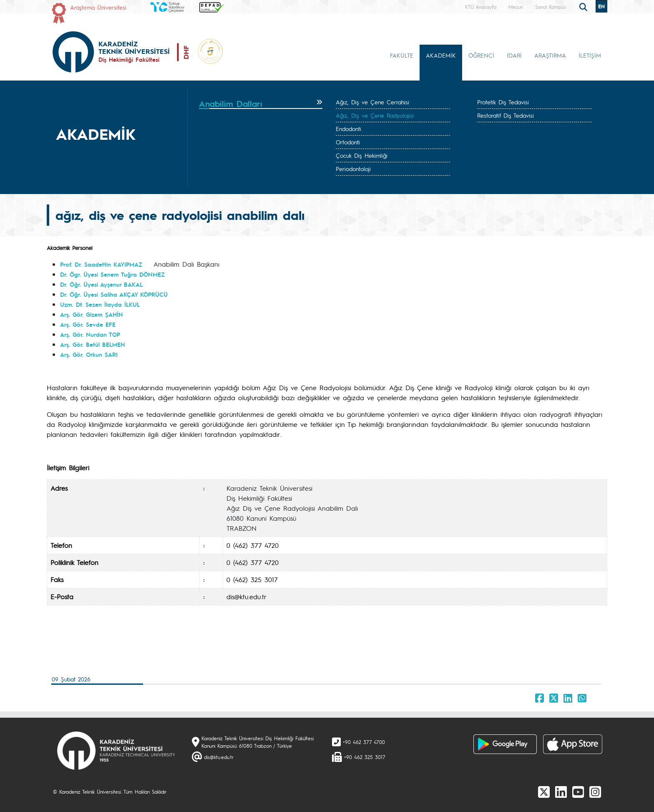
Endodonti (348, 129)
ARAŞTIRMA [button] (550, 55)
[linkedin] (561, 792)
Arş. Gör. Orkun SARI (89, 354)
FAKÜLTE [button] (402, 55)
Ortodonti (348, 142)
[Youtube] (578, 792)
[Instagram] (595, 792)
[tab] (261, 104)
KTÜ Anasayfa (481, 7)
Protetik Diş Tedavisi (503, 102)
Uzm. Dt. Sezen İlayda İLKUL (100, 304)
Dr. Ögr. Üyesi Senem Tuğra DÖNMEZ (112, 274)
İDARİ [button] (514, 55)
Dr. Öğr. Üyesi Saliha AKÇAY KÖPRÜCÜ (114, 294)
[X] (544, 792)
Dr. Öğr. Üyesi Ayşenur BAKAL (101, 284)
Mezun (516, 7)
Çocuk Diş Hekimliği (362, 155)
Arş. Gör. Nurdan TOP (90, 334)
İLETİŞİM (590, 55)
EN (601, 6)
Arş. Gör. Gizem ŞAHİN (92, 314)
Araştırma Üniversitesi (98, 7)
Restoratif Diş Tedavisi (506, 115)
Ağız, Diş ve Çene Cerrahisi (372, 102)
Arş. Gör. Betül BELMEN (93, 344)
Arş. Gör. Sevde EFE (88, 324)
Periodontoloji (353, 169)
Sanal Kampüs (551, 7)
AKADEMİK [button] (441, 55)
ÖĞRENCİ (481, 55)
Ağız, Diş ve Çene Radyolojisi (375, 115)
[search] (584, 6)
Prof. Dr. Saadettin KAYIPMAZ (101, 264)
